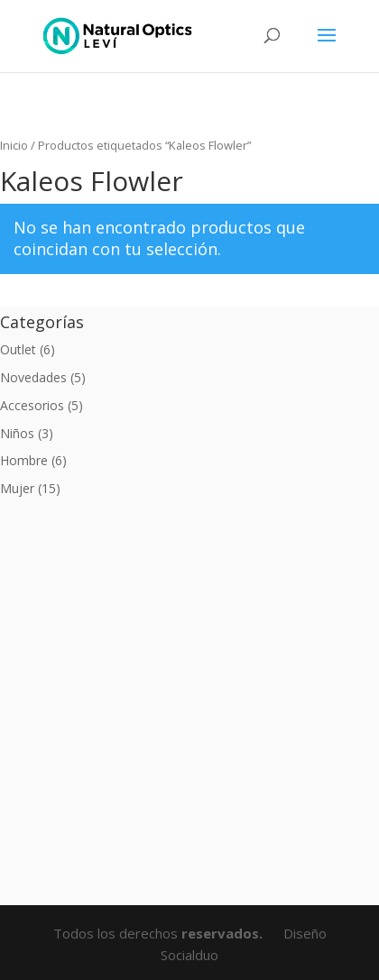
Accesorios (32, 405)
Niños (17, 433)
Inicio (14, 145)
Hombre (24, 460)
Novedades (33, 377)
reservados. (224, 933)
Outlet (18, 349)
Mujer (17, 488)
